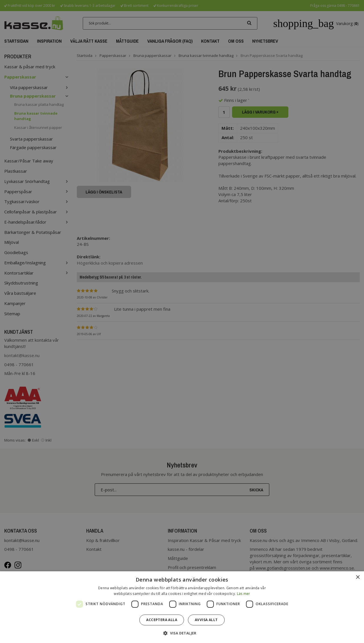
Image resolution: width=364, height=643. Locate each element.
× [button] (358, 577)
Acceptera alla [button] (162, 620)
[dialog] (182, 607)
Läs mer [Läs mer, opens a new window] (244, 594)
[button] (182, 633)
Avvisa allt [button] (206, 620)
